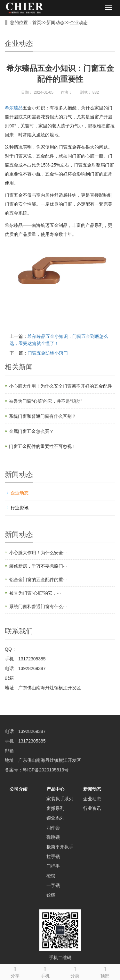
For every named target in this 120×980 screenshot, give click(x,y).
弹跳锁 (53, 837)
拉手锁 (53, 856)
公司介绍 (19, 789)
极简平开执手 (60, 847)
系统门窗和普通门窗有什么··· (38, 606)
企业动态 (79, 22)
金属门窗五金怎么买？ (31, 431)
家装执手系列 (60, 799)
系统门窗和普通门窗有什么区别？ (43, 416)
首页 (37, 22)
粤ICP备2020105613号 (46, 770)
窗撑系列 (55, 808)
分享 (15, 971)
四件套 (53, 828)
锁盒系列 (55, 818)
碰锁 (51, 876)
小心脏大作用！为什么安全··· (38, 553)
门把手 (53, 866)
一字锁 (53, 885)
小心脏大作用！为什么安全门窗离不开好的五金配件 (60, 386)
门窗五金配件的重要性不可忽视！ (43, 446)
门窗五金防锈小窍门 (48, 353)
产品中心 (55, 789)
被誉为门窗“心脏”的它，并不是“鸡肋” (46, 401)
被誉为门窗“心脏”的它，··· (35, 593)
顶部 (105, 971)
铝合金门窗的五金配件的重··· (38, 580)
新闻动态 (55, 22)
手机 (45, 971)
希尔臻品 (14, 108)
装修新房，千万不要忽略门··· (38, 566)
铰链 (51, 895)
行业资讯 (20, 508)
